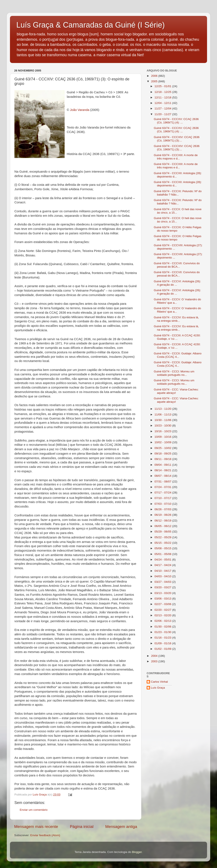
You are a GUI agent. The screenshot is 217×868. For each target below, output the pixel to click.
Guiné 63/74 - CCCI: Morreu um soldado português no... (174, 373)
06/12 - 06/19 (163, 521)
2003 (155, 661)
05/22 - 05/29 (163, 537)
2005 (155, 81)
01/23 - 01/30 (163, 632)
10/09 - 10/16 (163, 437)
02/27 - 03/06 (163, 604)
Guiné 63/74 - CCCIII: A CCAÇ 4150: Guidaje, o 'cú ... (177, 337)
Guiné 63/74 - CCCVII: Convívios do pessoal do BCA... (177, 265)
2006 (155, 76)
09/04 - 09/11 (163, 465)
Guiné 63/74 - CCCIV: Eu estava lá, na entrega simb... (176, 319)
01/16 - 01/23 (163, 638)
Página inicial (82, 827)
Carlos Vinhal (159, 682)
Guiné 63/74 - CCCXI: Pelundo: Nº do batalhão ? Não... (178, 193)
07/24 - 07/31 (163, 487)
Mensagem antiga (121, 827)
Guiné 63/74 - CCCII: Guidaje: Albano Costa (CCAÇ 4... (178, 355)
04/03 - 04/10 (163, 576)
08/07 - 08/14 (163, 476)
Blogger (137, 852)
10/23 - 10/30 (163, 426)
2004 (155, 656)
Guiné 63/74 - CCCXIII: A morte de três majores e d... (176, 157)
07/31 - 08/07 (163, 482)
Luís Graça (158, 688)
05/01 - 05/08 (163, 554)
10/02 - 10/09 (163, 442)
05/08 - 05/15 (163, 548)
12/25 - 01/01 (163, 86)
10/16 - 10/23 (163, 431)
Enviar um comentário (34, 810)
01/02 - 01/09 (163, 649)
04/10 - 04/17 (163, 571)
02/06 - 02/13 (163, 621)
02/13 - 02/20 (163, 615)
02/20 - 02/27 (163, 610)
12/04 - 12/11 (163, 103)
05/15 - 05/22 (163, 543)
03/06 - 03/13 (163, 599)
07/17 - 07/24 (163, 493)
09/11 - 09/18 (163, 459)
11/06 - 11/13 (163, 414)
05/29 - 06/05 (163, 532)
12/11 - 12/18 (163, 97)
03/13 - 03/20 (163, 593)
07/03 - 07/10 (163, 504)
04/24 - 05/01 (163, 560)
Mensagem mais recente (36, 827)
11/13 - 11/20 (163, 409)
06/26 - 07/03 (163, 509)
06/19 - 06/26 (163, 515)
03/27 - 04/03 (163, 582)
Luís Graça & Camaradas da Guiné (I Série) (90, 25)
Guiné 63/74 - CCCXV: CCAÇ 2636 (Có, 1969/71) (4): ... (176, 121)
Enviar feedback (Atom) (45, 835)
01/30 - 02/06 (163, 627)
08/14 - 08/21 (163, 470)
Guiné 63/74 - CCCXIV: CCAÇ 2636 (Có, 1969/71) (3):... (177, 139)
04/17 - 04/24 (163, 565)
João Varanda (80, 110)
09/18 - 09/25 (163, 454)
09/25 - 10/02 (163, 448)
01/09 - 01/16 (163, 643)
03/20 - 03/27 (163, 587)
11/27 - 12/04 (163, 108)
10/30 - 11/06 (163, 420)
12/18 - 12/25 (163, 92)
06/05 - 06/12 (163, 526)
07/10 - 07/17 (163, 498)
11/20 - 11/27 (163, 114)
